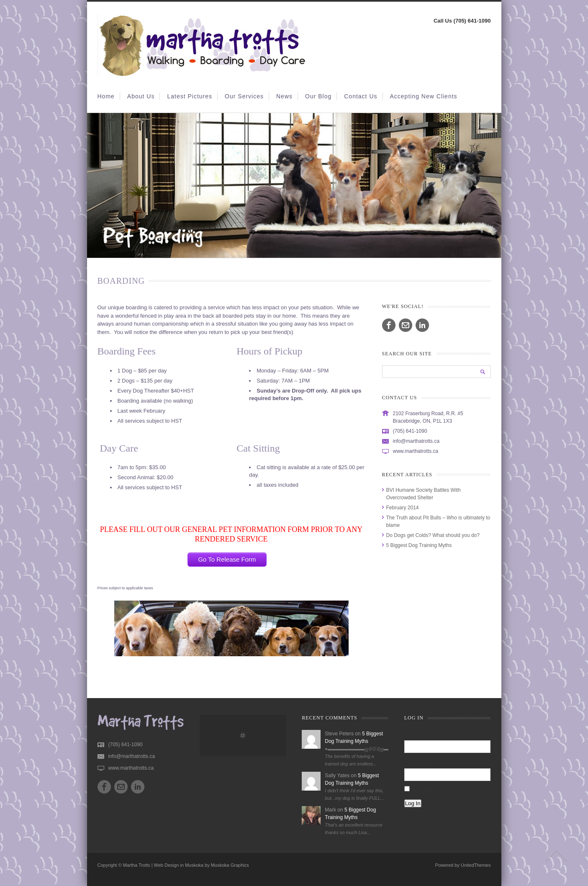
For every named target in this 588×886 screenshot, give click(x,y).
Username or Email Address (435, 734)
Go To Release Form (227, 559)
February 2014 (403, 508)
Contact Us (361, 96)
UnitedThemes (476, 865)
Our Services (244, 96)
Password (415, 762)
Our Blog (318, 96)
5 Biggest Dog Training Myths (419, 545)
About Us (141, 96)
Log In (413, 803)
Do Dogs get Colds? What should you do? (433, 535)
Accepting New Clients (424, 96)
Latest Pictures (190, 96)
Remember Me (430, 790)
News (284, 96)
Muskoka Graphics (230, 865)
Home (106, 96)
